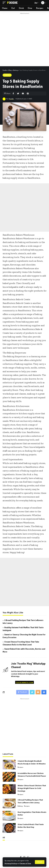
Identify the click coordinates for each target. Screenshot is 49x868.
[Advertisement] (24, 40)
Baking (7, 75)
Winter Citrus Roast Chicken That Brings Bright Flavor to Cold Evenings (32, 788)
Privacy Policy (11, 863)
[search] (31, 3)
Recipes (20, 767)
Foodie (12, 3)
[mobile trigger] (5, 3)
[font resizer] (36, 3)
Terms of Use (26, 863)
